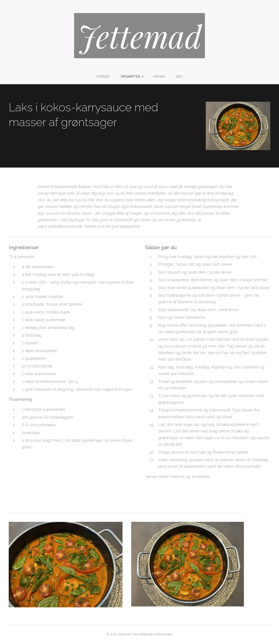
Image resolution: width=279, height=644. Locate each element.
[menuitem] (105, 77)
